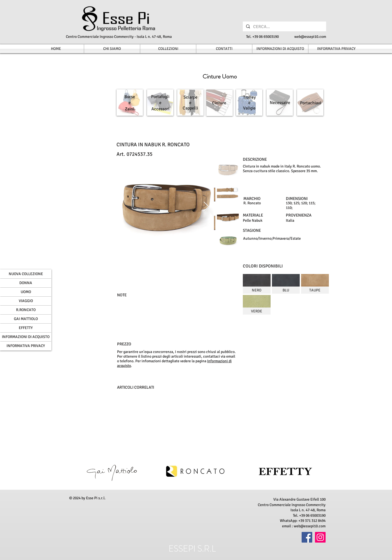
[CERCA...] (284, 27)
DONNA (26, 283)
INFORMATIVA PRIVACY (26, 346)
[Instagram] (320, 537)
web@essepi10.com (310, 37)
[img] (257, 284)
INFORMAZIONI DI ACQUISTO (26, 337)
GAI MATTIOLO (26, 319)
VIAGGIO (26, 301)
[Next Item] (206, 207)
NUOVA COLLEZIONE (26, 274)
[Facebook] (307, 537)
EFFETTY (26, 328)
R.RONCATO (26, 310)
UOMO (26, 292)
